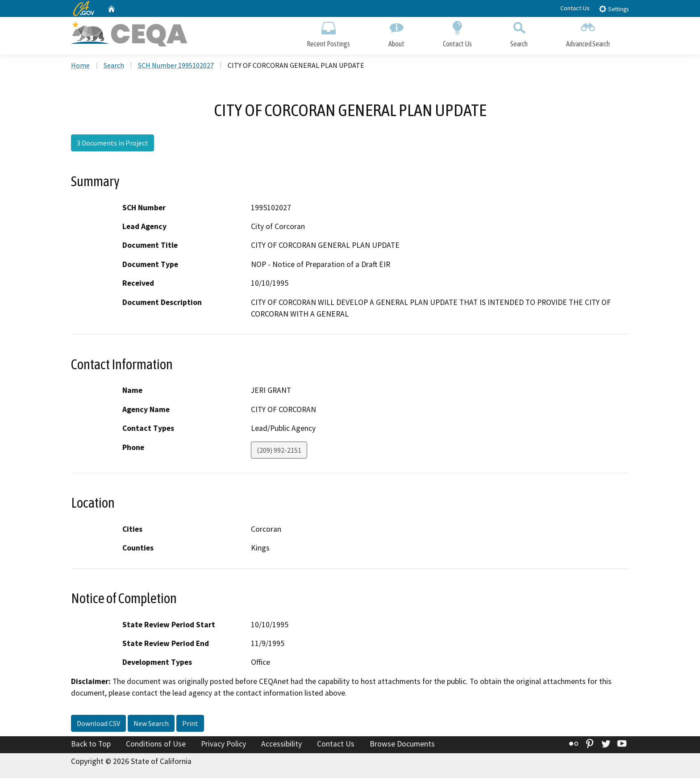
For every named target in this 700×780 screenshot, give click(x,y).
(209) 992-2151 (279, 452)
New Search (151, 726)
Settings (614, 9)
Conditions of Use (156, 746)
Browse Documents (402, 746)
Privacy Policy (223, 746)
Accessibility (281, 746)
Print (190, 726)
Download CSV (98, 726)
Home (80, 67)
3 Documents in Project (112, 145)
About (396, 35)
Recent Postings (328, 35)
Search (519, 35)
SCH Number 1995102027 (176, 67)
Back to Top (91, 746)
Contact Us (575, 8)
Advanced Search (588, 35)
